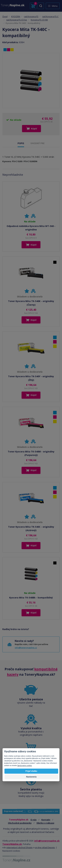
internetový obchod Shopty (20, 847)
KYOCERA (16, 16)
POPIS (21, 143)
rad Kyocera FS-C (50, 16)
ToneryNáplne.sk (12, 844)
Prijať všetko (31, 771)
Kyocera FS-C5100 (39, 20)
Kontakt (46, 820)
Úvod (5, 16)
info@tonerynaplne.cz (26, 648)
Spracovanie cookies (25, 766)
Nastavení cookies (11, 851)
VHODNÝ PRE (38, 143)
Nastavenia (31, 777)
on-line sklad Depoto (45, 847)
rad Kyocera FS (31, 16)
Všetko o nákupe (45, 823)
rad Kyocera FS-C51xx (17, 20)
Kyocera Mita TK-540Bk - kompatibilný (31, 598)
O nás (33, 820)
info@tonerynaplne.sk (47, 841)
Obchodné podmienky (20, 823)
